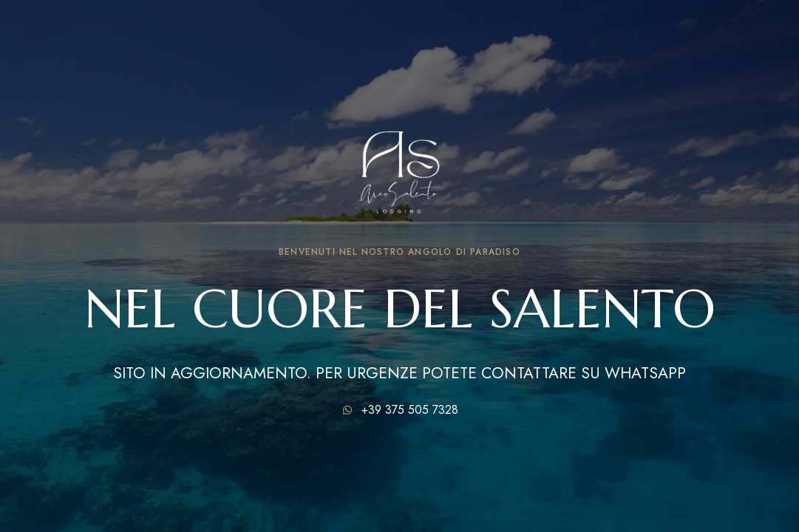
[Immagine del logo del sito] (400, 161)
